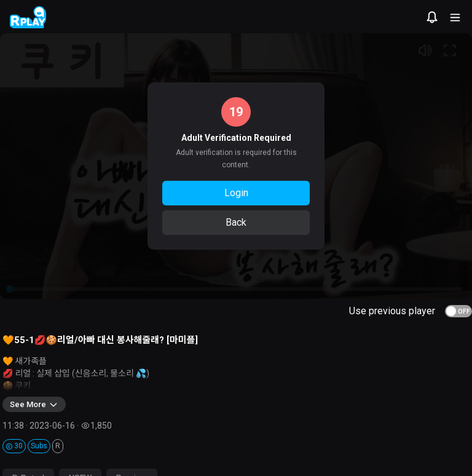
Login (236, 193)
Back (236, 222)
